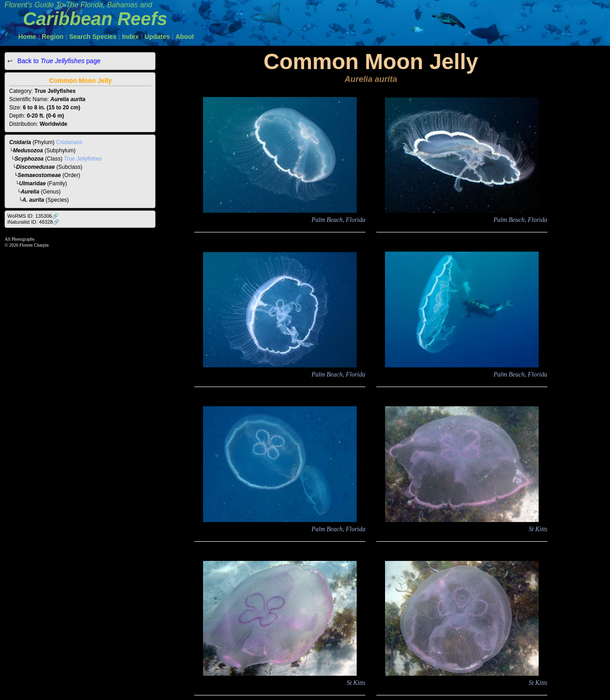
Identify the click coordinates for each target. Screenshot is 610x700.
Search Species (93, 37)
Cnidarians (69, 142)
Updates (157, 37)
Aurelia (30, 192)
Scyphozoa (29, 159)
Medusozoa (28, 151)
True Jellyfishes (83, 159)
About (185, 37)
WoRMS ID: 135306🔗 (33, 216)
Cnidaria (20, 142)
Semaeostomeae (40, 175)
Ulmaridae (32, 183)
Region (52, 37)
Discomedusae (35, 167)
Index (131, 37)
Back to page (58, 61)
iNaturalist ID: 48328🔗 (33, 222)
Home (27, 37)
